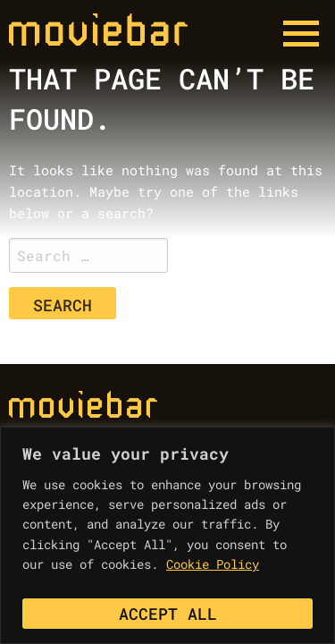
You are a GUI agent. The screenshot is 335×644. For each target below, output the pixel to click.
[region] (167, 535)
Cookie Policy (213, 564)
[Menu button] (301, 34)
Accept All (168, 614)
